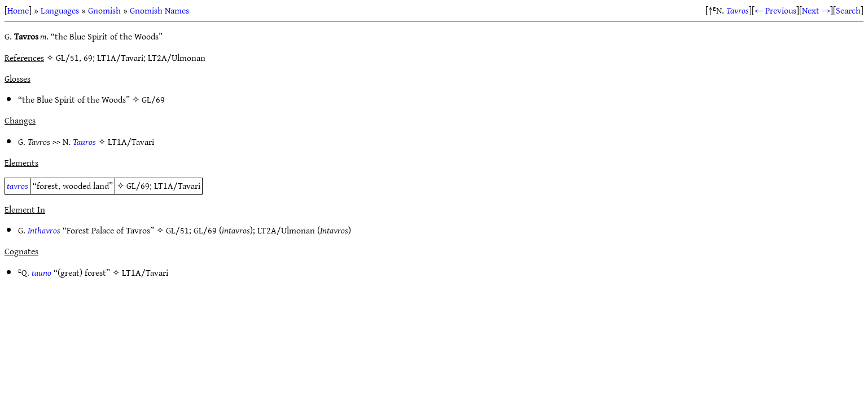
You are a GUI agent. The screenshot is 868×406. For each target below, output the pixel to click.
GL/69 (153, 99)
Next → (816, 10)
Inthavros (44, 230)
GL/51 (177, 230)
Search (848, 10)
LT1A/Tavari (131, 142)
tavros (17, 186)
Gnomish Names (159, 10)
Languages (60, 10)
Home (18, 10)
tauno (41, 272)
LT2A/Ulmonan (286, 230)
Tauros (84, 142)
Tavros (738, 10)
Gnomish (104, 10)
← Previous (775, 10)
